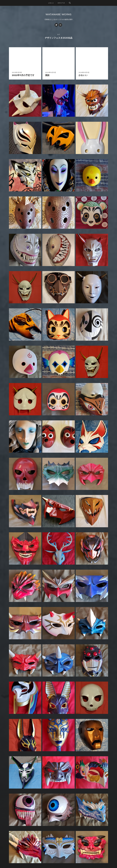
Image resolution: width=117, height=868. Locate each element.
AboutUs (61, 3)
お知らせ (51, 3)
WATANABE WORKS (58, 14)
